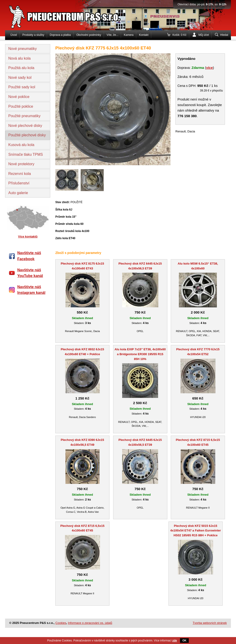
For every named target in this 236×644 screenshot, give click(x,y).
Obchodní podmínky (89, 35)
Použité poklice (21, 106)
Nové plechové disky (25, 126)
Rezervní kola (20, 174)
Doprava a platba (60, 35)
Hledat (224, 35)
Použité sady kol (22, 87)
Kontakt (144, 35)
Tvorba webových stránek (210, 623)
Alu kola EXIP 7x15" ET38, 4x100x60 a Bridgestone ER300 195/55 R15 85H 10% (140, 354)
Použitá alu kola (21, 68)
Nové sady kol (20, 78)
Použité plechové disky (27, 135)
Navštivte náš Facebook (29, 256)
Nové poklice (19, 97)
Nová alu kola (19, 58)
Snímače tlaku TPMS (26, 154)
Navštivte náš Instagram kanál (31, 290)
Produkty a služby (33, 35)
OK (184, 641)
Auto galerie (18, 193)
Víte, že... (113, 35)
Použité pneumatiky (24, 116)
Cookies (61, 623)
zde (175, 641)
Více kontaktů (28, 237)
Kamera (129, 35)
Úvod (14, 35)
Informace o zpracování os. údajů (90, 623)
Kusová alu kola (21, 145)
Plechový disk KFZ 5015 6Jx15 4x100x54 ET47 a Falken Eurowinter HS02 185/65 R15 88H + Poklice (196, 531)
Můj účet (204, 35)
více (209, 68)
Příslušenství (19, 183)
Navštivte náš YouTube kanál (30, 273)
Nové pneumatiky (23, 49)
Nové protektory (21, 164)
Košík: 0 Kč (179, 35)
